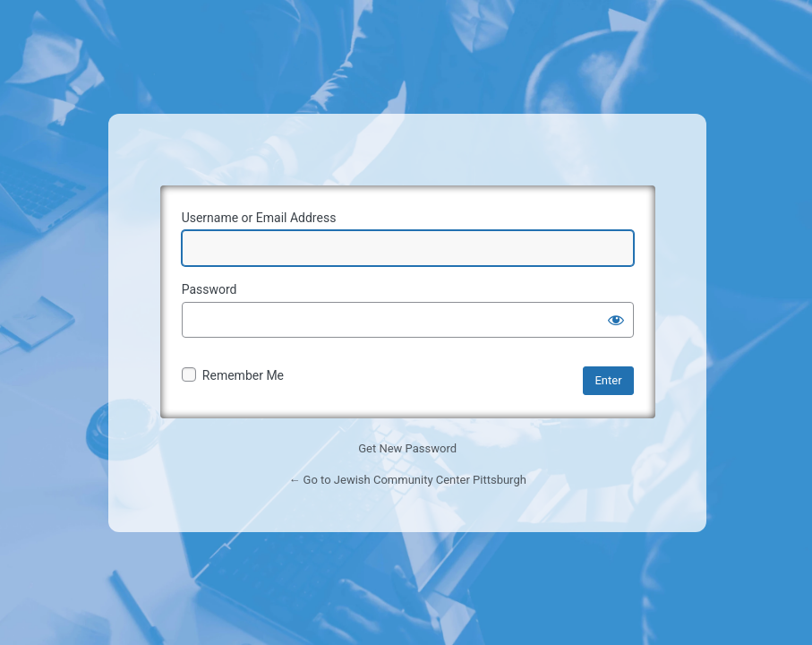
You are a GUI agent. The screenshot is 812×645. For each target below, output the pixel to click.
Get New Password (407, 448)
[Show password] (616, 320)
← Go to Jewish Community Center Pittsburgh (407, 480)
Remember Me (243, 375)
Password (209, 289)
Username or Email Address (259, 218)
